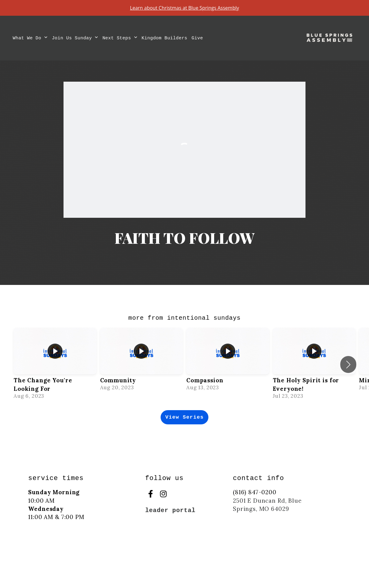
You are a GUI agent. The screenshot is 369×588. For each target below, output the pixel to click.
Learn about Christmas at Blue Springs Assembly (185, 8)
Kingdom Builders (164, 38)
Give (197, 38)
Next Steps (120, 38)
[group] (55, 364)
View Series (184, 417)
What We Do (30, 38)
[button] (348, 364)
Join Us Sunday (75, 38)
